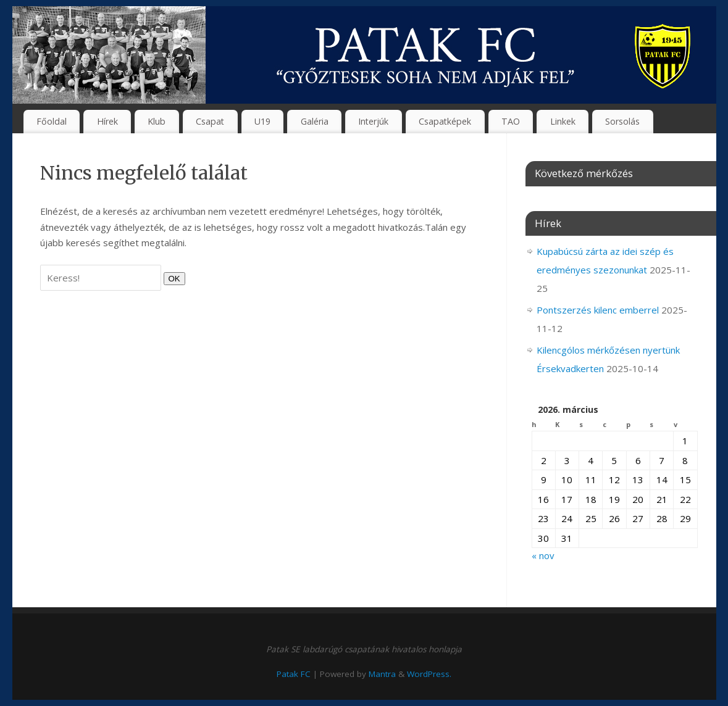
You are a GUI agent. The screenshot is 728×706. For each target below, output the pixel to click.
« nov (543, 555)
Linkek (563, 121)
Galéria (315, 121)
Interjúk (373, 121)
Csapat (210, 121)
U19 (262, 121)
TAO (511, 121)
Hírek (107, 121)
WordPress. (429, 674)
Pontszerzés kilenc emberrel (598, 310)
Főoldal (52, 121)
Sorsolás (622, 121)
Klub (157, 121)
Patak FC (294, 674)
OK (172, 278)
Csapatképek (445, 121)
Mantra (382, 674)
